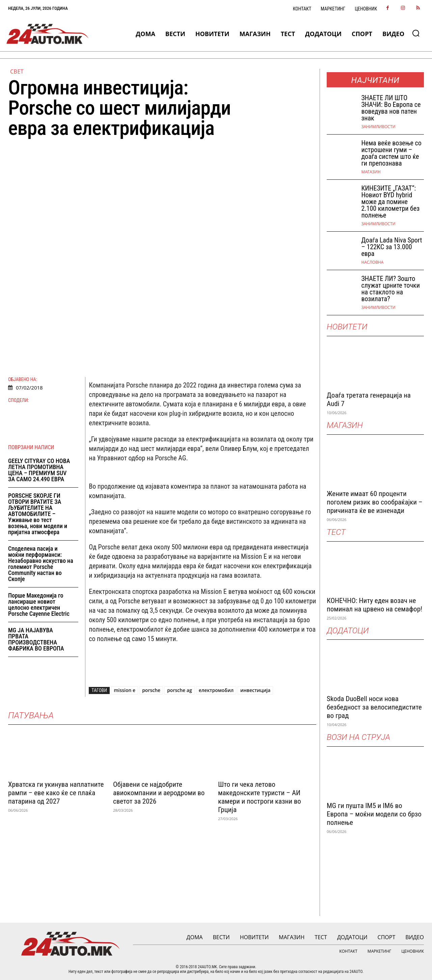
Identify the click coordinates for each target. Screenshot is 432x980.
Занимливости (378, 127)
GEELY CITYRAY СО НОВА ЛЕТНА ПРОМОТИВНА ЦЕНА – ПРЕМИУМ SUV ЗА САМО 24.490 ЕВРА (39, 470)
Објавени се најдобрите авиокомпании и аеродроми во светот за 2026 (159, 792)
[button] (416, 33)
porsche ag (180, 690)
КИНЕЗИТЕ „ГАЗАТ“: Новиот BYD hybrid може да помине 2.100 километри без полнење (390, 202)
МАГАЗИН (371, 172)
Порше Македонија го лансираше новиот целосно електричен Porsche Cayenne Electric (39, 604)
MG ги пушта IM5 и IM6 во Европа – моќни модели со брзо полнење (374, 814)
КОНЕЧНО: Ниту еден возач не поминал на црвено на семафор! (374, 605)
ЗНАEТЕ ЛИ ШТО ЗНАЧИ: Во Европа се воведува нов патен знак (391, 108)
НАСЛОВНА (372, 262)
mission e (125, 690)
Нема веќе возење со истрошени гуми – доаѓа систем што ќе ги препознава (391, 153)
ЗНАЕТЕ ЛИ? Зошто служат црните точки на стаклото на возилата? (390, 289)
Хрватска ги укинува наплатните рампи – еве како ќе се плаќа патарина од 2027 (56, 792)
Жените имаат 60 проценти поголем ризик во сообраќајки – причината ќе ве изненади (375, 502)
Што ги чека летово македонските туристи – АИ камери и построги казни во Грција (260, 796)
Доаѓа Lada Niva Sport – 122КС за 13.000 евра (391, 247)
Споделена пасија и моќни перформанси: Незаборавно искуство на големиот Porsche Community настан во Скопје (41, 564)
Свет (17, 71)
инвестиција (255, 690)
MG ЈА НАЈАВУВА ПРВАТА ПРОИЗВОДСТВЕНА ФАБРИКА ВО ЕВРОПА (36, 639)
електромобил (216, 690)
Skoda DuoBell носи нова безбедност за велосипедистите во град (374, 707)
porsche (151, 690)
